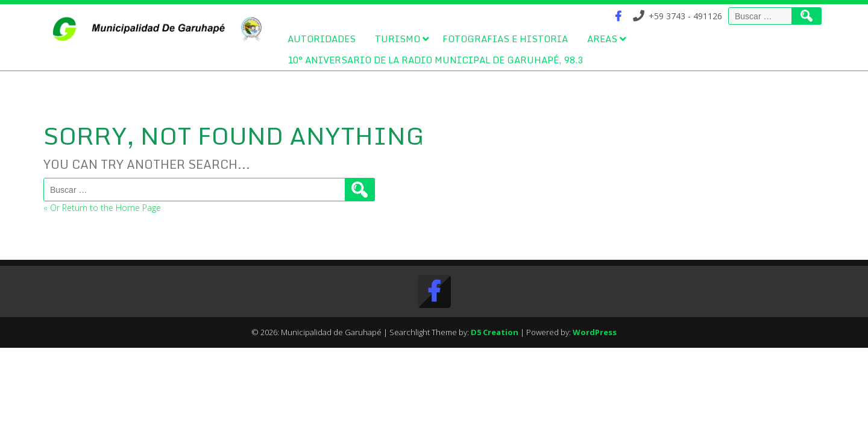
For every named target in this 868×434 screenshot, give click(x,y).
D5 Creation (495, 332)
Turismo (398, 39)
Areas (602, 39)
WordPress (595, 332)
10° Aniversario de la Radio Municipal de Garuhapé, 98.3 (435, 60)
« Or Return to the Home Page (102, 208)
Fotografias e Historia (505, 39)
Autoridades (322, 39)
